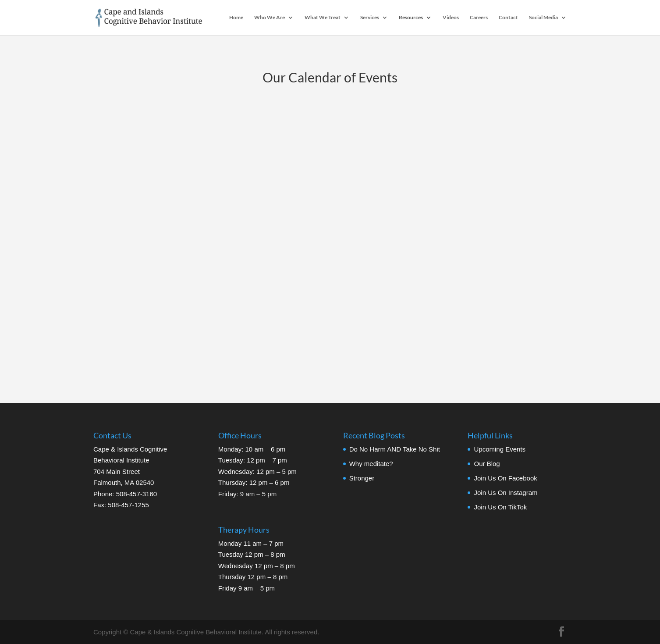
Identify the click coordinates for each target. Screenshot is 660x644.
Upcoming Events (500, 449)
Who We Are (270, 18)
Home (236, 18)
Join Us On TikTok (500, 507)
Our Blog (487, 464)
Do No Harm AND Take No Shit (395, 449)
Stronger (362, 478)
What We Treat (323, 18)
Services (370, 18)
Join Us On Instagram (506, 493)
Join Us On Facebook (505, 478)
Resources (411, 18)
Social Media (543, 18)
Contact (508, 18)
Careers (479, 18)
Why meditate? (371, 464)
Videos (451, 18)
